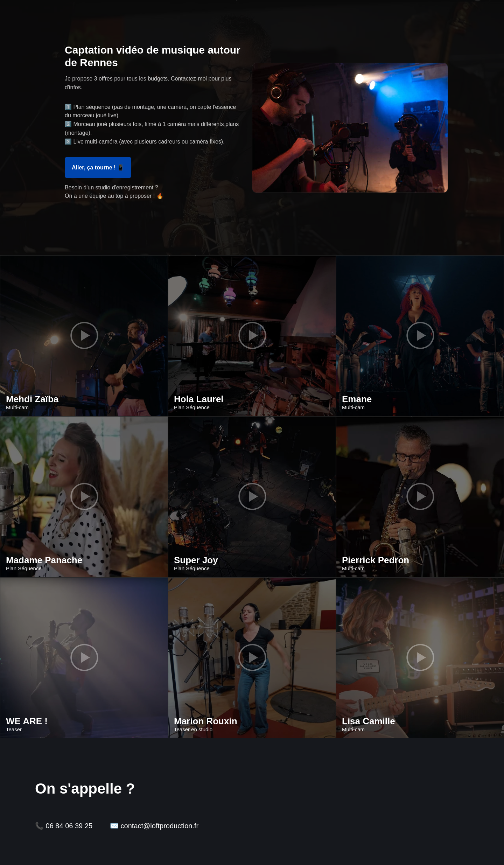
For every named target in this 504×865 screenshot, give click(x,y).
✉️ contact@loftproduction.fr (154, 826)
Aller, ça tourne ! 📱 (98, 168)
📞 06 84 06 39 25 (64, 826)
